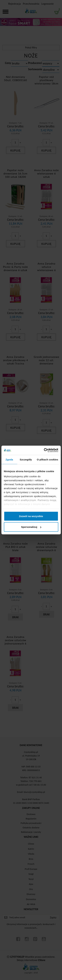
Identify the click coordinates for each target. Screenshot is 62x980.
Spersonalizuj (31, 527)
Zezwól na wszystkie (31, 516)
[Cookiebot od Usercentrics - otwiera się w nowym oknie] (44, 450)
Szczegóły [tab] (26, 459)
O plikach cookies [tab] (48, 459)
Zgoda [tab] (9, 459)
